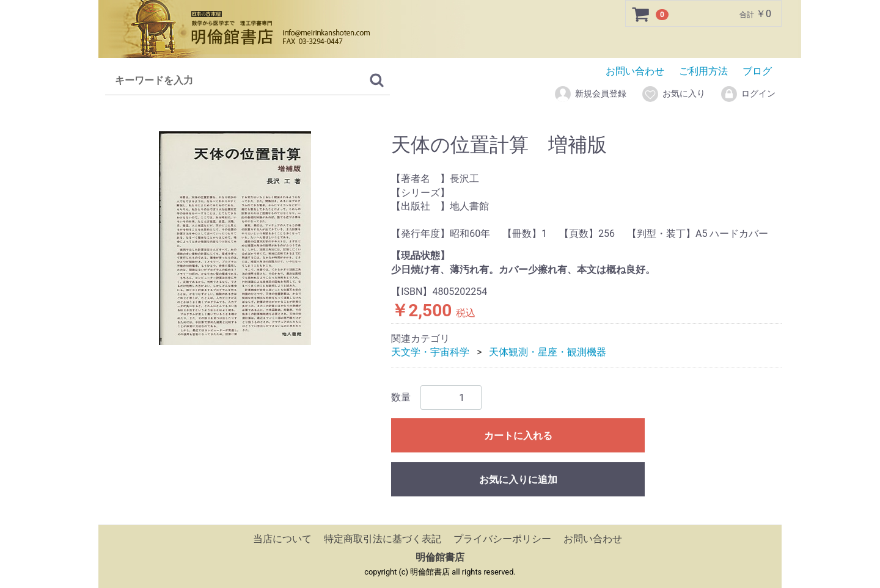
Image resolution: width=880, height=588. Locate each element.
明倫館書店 (440, 557)
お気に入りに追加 (518, 480)
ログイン (748, 94)
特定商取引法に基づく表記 (383, 539)
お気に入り (673, 94)
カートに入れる (518, 436)
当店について (282, 539)
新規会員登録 (590, 94)
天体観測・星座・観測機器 (548, 352)
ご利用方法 (703, 71)
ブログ (757, 71)
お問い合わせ (635, 71)
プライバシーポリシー (502, 539)
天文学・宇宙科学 (430, 352)
